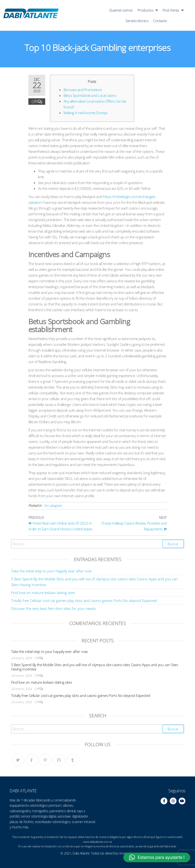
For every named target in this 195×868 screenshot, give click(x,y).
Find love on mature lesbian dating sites (43, 593)
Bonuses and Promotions (83, 90)
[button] (157, 857)
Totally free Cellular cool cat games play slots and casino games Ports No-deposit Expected (84, 601)
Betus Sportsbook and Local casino (90, 95)
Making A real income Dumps (85, 113)
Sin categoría (53, 505)
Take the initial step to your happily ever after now (51, 571)
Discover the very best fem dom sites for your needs (53, 608)
